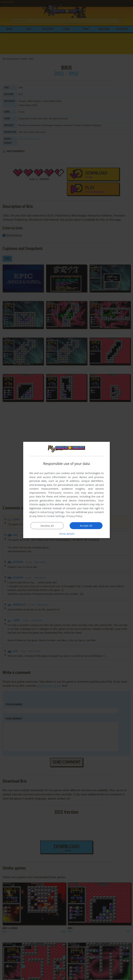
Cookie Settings (56, 516)
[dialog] (66, 490)
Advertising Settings (52, 512)
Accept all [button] (86, 526)
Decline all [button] (47, 526)
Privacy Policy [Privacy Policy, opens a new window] (74, 516)
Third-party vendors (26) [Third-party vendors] (64, 493)
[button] (66, 534)
